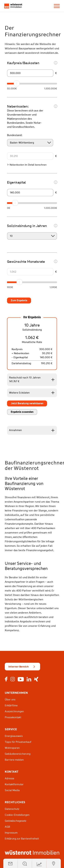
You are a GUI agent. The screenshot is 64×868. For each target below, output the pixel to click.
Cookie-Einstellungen (17, 815)
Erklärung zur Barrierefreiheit (22, 839)
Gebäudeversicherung (18, 754)
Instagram (13, 679)
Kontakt (12, 772)
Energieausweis (14, 736)
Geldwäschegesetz (16, 821)
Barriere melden (14, 760)
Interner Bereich (19, 667)
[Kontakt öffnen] (25, 863)
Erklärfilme (11, 705)
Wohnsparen (12, 748)
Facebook (6, 679)
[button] (10, 863)
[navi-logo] (13, 6)
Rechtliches (15, 802)
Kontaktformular (14, 784)
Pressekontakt (13, 717)
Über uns (10, 700)
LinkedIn (29, 679)
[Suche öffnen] (54, 863)
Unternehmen (16, 693)
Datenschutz (12, 809)
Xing (36, 679)
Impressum (11, 833)
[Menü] (55, 6)
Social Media (12, 790)
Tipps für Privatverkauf (18, 742)
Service (11, 729)
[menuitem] (55, 6)
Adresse (9, 778)
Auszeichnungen (14, 711)
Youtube (21, 679)
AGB (7, 827)
